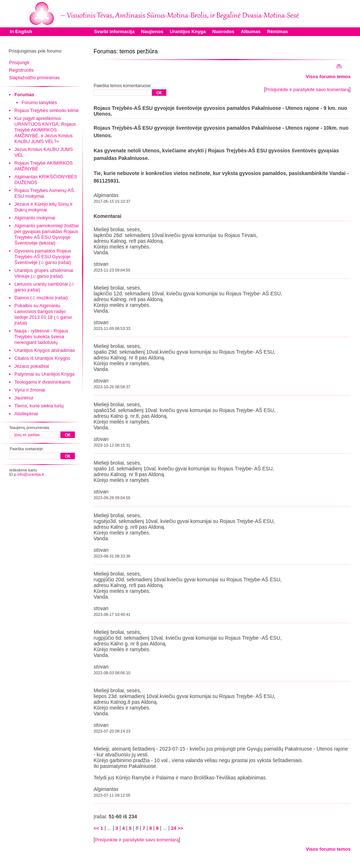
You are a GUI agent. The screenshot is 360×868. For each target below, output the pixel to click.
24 (174, 828)
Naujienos (152, 32)
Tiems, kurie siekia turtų (39, 406)
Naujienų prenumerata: (30, 428)
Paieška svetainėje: (27, 449)
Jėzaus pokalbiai (32, 366)
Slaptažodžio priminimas (34, 78)
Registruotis (21, 70)
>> (180, 828)
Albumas (251, 32)
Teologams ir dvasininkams (42, 382)
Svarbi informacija (114, 32)
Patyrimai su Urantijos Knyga (44, 374)
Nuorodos (223, 32)
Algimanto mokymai (35, 218)
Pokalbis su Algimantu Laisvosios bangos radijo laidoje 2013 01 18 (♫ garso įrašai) (43, 314)
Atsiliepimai (26, 414)
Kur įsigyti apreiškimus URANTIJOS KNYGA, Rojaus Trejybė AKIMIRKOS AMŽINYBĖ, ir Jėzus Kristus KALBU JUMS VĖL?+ (45, 130)
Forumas (24, 95)
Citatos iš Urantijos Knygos (42, 358)
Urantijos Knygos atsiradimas (45, 350)
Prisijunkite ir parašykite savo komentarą (307, 90)
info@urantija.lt (31, 474)
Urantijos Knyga (188, 32)
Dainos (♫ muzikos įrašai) (41, 298)
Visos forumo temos (328, 77)
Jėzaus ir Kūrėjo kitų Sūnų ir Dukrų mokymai (44, 207)
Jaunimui (24, 398)
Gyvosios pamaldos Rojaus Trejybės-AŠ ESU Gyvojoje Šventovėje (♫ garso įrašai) (43, 257)
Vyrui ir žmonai (30, 390)
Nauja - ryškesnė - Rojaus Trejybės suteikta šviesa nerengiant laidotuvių (41, 337)
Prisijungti (19, 62)
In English (21, 32)
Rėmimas (278, 32)
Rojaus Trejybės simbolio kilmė (46, 110)
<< (96, 828)
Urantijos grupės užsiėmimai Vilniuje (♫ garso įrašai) (44, 273)
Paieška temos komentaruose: (123, 86)
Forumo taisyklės (39, 102)
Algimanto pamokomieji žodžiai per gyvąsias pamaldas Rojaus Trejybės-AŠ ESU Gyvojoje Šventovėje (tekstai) (46, 234)
